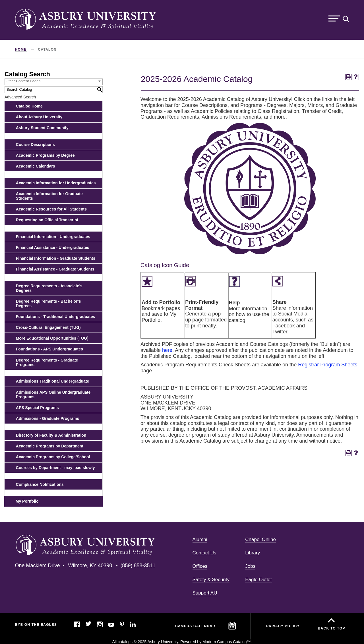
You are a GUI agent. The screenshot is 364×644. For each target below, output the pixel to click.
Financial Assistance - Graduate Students (55, 269)
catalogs (125, 642)
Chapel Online (260, 539)
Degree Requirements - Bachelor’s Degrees (48, 304)
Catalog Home (29, 106)
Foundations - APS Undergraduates (49, 349)
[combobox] (54, 82)
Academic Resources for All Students (51, 209)
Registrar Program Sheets (328, 365)
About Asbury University (39, 117)
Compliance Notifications (40, 484)
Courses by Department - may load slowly (55, 468)
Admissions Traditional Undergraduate (53, 381)
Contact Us (204, 553)
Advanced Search (20, 97)
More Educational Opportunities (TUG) (52, 338)
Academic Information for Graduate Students (49, 196)
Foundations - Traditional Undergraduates (55, 317)
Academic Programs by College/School (53, 457)
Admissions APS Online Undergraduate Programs (53, 395)
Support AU (205, 593)
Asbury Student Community (42, 128)
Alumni (200, 539)
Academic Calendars (36, 166)
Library (253, 553)
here (167, 350)
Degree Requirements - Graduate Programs (47, 362)
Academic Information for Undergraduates (56, 183)
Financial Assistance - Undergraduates (53, 247)
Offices (200, 566)
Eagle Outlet (258, 580)
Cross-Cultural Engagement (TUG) (48, 327)
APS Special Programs (37, 408)
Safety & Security (211, 580)
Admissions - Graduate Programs (48, 418)
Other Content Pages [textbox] (23, 81)
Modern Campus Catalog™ (227, 642)
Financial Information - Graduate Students (56, 258)
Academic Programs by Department (50, 446)
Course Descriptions (35, 145)
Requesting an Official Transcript (47, 220)
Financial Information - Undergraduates (53, 237)
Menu (334, 19)
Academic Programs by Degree (45, 155)
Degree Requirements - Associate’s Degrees (49, 288)
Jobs (250, 566)
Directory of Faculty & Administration (51, 435)
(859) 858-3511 (138, 565)
